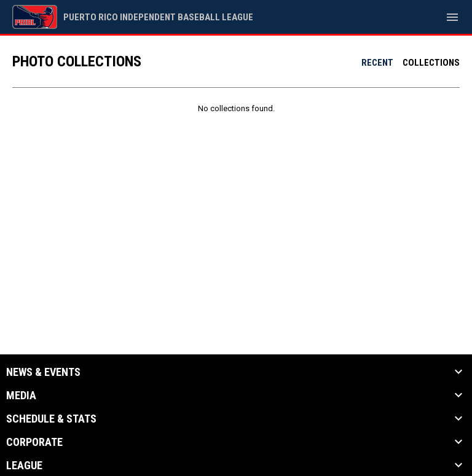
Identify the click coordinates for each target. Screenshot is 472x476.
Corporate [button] (34, 442)
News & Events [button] (43, 372)
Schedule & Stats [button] (51, 419)
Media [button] (21, 396)
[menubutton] (452, 17)
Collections (431, 63)
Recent (377, 63)
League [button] (24, 466)
